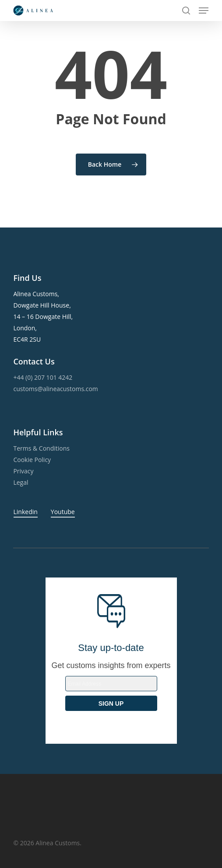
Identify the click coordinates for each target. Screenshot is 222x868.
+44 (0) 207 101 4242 (43, 377)
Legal (21, 482)
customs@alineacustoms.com (55, 389)
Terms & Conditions (41, 448)
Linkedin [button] (26, 512)
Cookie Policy (32, 460)
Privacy (23, 471)
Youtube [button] (63, 512)
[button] (204, 10)
